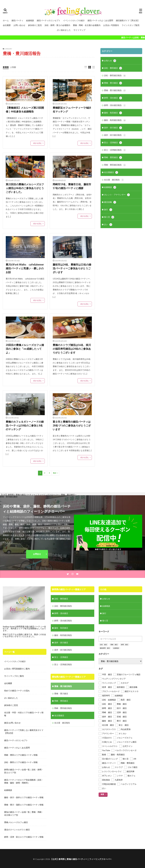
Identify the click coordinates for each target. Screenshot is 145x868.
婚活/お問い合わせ (12, 723)
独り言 (109, 217)
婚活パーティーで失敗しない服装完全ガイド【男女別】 (24, 732)
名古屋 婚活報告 (114, 180)
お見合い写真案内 (111, 25)
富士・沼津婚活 (113, 143)
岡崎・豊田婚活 (113, 158)
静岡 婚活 (125, 645)
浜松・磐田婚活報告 (115, 76)
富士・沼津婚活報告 (115, 150)
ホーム (6, 20)
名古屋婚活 (111, 172)
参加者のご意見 (35, 25)
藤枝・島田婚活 (113, 113)
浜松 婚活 (103, 645)
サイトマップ (79, 30)
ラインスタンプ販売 (131, 25)
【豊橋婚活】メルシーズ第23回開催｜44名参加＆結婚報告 (25, 110)
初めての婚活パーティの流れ (17, 691)
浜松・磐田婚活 (113, 68)
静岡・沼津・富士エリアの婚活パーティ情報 (24, 837)
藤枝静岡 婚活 (105, 648)
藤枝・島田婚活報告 (115, 120)
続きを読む (38, 143)
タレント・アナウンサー (117, 195)
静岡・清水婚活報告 (115, 105)
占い (108, 225)
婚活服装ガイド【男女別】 (128, 20)
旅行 (108, 210)
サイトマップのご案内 (14, 676)
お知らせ (110, 61)
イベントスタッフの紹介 (74, 20)
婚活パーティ (17, 20)
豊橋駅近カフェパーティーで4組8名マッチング (72, 110)
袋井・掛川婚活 (113, 128)
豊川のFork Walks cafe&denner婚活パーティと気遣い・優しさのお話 (25, 268)
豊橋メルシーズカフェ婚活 (16, 822)
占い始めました (64, 30)
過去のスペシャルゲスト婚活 (17, 830)
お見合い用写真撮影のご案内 (17, 669)
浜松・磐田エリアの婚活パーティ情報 (21, 762)
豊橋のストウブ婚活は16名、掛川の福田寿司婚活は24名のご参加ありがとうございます (72, 349)
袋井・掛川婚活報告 (115, 135)
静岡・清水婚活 (113, 98)
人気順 (13, 67)
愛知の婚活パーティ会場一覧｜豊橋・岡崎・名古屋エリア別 (24, 813)
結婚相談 (30, 20)
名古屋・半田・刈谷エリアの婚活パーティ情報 (24, 714)
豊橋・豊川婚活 (113, 83)
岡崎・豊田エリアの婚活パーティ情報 (21, 755)
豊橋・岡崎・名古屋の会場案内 (87, 25)
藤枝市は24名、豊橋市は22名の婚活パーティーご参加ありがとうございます (72, 268)
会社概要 (7, 25)
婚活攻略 (110, 202)
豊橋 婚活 (114, 645)
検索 (102, 794)
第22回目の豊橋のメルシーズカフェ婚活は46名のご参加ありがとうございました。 (25, 188)
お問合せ (37, 554)
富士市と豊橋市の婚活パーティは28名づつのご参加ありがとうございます (72, 425)
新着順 (6, 67)
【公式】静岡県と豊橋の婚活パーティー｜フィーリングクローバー (81, 859)
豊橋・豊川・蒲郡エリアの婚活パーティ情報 (24, 805)
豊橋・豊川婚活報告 (115, 91)
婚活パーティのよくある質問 (100, 20)
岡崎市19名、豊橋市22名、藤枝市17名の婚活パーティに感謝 (72, 186)
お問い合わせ (19, 25)
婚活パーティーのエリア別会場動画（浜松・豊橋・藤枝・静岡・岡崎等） (24, 781)
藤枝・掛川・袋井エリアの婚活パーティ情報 (24, 797)
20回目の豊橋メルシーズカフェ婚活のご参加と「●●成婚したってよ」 (25, 349)
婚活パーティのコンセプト (49, 20)
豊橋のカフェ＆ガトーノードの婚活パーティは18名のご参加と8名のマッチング (25, 425)
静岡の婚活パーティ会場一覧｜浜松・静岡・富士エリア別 (24, 771)
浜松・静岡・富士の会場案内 (57, 25)
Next (55, 473)
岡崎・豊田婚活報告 (115, 165)
